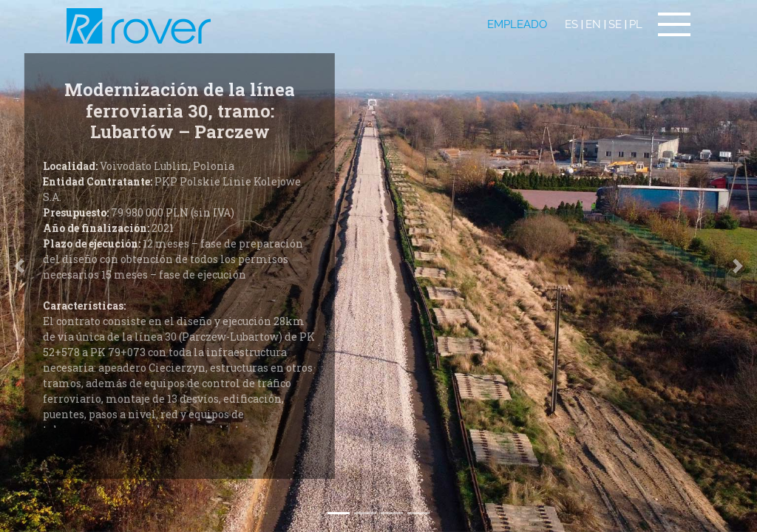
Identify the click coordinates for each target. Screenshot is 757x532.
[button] (738, 266)
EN (593, 24)
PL (636, 24)
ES (571, 24)
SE (615, 24)
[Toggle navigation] (674, 24)
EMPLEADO (517, 24)
